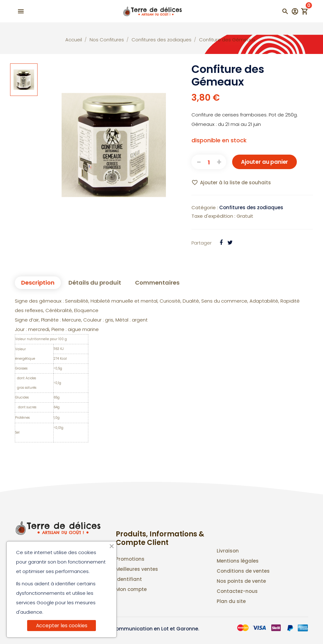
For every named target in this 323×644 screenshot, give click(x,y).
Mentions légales (238, 561)
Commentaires (157, 283)
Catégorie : (205, 207)
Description (38, 283)
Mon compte (131, 589)
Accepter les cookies (62, 626)
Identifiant (129, 579)
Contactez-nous (237, 591)
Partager (202, 243)
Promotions (130, 559)
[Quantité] (209, 162)
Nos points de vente (241, 581)
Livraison (228, 551)
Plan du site (231, 601)
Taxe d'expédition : (213, 216)
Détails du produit (95, 283)
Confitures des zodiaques (251, 207)
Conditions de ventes (243, 571)
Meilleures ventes (137, 569)
